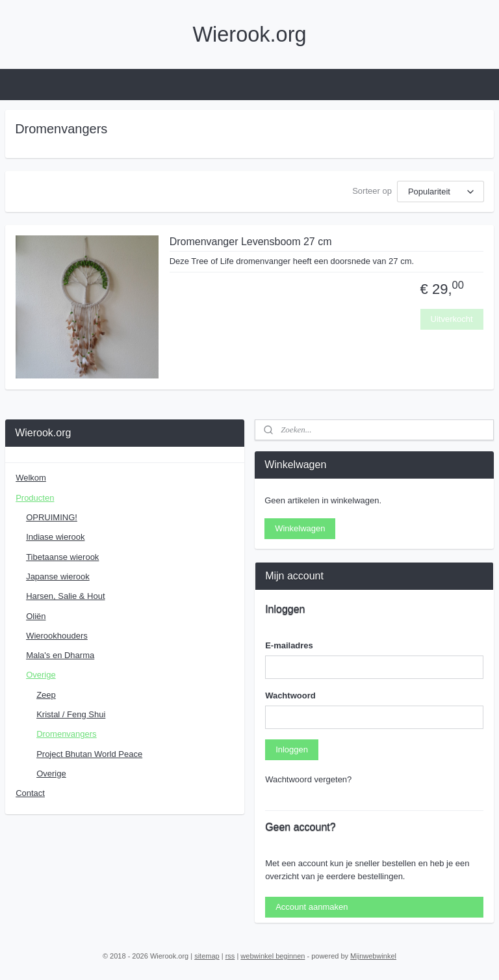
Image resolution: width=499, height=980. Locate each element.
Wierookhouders (57, 636)
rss (230, 956)
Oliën (36, 616)
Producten (35, 498)
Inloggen (292, 749)
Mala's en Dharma (60, 655)
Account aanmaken (312, 907)
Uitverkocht (452, 318)
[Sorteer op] (441, 192)
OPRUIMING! (52, 517)
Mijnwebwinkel (373, 956)
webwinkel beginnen (273, 956)
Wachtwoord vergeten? (308, 779)
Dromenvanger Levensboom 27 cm (251, 242)
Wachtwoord (290, 695)
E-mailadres (289, 645)
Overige (41, 675)
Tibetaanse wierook (62, 557)
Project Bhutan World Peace (89, 754)
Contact (30, 793)
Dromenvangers (67, 734)
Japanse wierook (58, 576)
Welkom (31, 478)
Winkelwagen (300, 528)
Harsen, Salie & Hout (65, 596)
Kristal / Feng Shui (71, 714)
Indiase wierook (55, 537)
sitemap (207, 956)
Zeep (46, 695)
